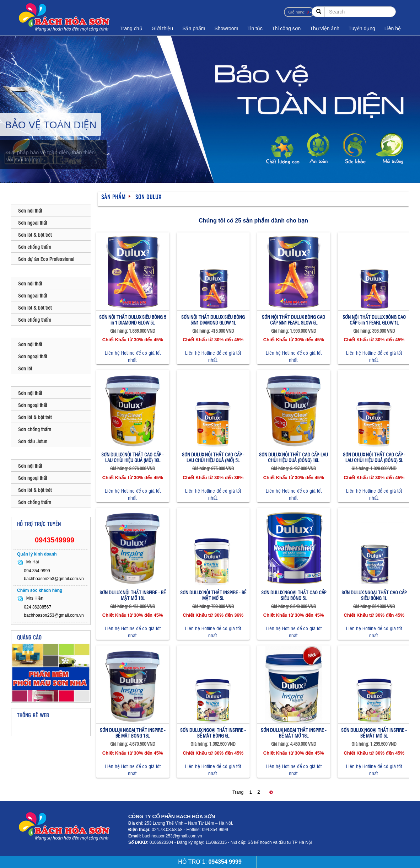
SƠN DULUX (27, 271)
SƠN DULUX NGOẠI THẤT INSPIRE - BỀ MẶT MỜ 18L (294, 733)
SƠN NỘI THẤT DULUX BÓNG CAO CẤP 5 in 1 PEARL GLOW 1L (374, 320)
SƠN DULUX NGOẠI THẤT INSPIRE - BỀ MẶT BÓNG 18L (133, 733)
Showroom (226, 28)
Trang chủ (131, 28)
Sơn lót (25, 368)
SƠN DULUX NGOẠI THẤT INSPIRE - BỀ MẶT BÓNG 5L (213, 733)
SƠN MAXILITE (30, 332)
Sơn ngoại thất (33, 222)
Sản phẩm (194, 28)
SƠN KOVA (26, 453)
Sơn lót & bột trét (35, 234)
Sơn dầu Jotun (33, 441)
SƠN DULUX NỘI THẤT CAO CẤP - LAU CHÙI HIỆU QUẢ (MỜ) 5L (213, 457)
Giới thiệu (163, 28)
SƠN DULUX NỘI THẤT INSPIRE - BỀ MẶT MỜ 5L (213, 595)
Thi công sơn (286, 28)
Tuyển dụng (362, 28)
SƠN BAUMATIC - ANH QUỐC (46, 198)
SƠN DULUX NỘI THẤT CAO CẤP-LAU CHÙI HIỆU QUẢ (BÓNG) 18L (294, 457)
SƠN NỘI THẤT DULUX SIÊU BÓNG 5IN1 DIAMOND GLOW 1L (213, 320)
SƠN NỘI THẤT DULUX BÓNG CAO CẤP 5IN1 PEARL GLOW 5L (294, 320)
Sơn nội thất (30, 210)
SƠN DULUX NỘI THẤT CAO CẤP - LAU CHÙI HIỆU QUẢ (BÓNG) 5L (374, 457)
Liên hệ (393, 28)
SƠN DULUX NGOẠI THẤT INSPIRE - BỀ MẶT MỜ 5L (374, 733)
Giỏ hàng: (298, 12)
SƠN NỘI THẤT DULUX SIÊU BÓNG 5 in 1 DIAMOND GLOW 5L (133, 320)
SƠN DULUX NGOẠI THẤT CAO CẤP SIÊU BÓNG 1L (374, 595)
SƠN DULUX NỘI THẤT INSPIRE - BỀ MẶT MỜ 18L (133, 595)
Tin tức (255, 28)
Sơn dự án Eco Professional (46, 259)
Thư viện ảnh (325, 28)
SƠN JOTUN (28, 380)
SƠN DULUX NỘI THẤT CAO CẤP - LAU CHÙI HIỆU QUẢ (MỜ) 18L (133, 457)
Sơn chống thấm (35, 247)
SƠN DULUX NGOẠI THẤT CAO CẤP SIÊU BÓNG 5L (294, 595)
